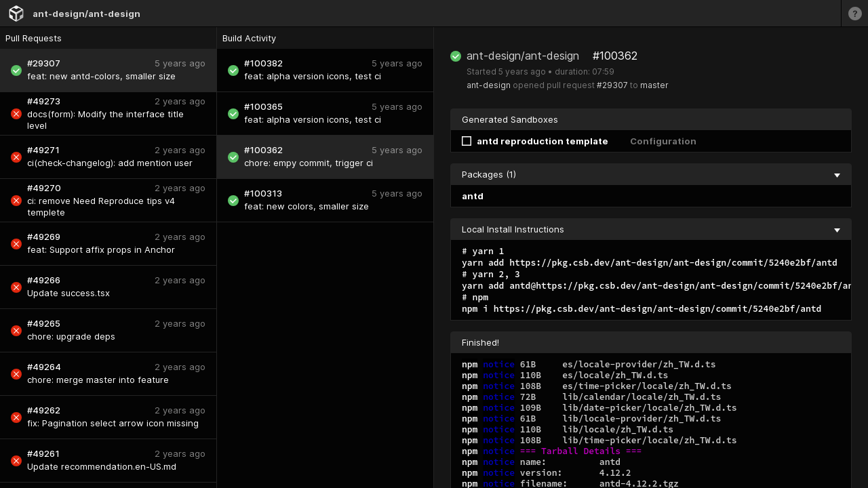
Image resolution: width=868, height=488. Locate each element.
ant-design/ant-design (86, 14)
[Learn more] (854, 13)
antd (473, 196)
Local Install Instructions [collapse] (651, 229)
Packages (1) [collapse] (651, 174)
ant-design (489, 85)
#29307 (612, 85)
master (654, 85)
